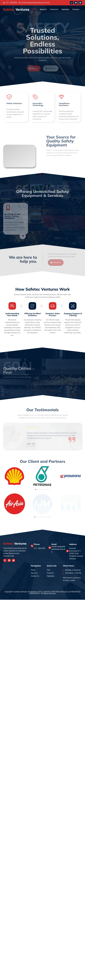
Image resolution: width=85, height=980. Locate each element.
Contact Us (54, 9)
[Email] (50, 548)
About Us (43, 9)
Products (76, 9)
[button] (36, 489)
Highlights (65, 9)
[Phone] (32, 546)
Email (54, 544)
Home (34, 9)
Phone (37, 544)
